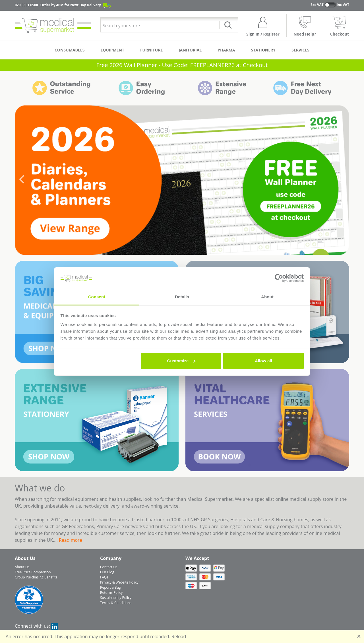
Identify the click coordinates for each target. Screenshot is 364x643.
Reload (179, 636)
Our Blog (107, 572)
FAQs (104, 577)
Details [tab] (182, 297)
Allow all (263, 361)
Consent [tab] (97, 297)
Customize (181, 361)
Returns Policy (111, 593)
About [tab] (267, 297)
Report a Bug (110, 587)
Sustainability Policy (116, 598)
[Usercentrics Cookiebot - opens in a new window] (279, 278)
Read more (71, 540)
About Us (22, 567)
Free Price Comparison (33, 572)
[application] (182, 180)
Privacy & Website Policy (119, 582)
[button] (22, 180)
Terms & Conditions (116, 603)
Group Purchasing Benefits (36, 577)
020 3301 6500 (26, 5)
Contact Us (109, 567)
